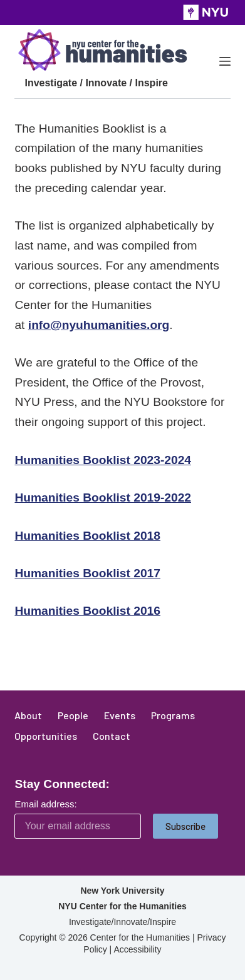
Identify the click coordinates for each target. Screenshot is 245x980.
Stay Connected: (62, 784)
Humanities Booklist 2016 (87, 611)
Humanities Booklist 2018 (87, 536)
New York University (122, 891)
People (73, 715)
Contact (112, 736)
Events (120, 715)
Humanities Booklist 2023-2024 (103, 460)
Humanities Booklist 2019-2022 (103, 498)
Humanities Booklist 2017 (87, 573)
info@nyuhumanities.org (99, 325)
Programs (173, 715)
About (28, 715)
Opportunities (46, 736)
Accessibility (137, 949)
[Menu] (225, 61)
